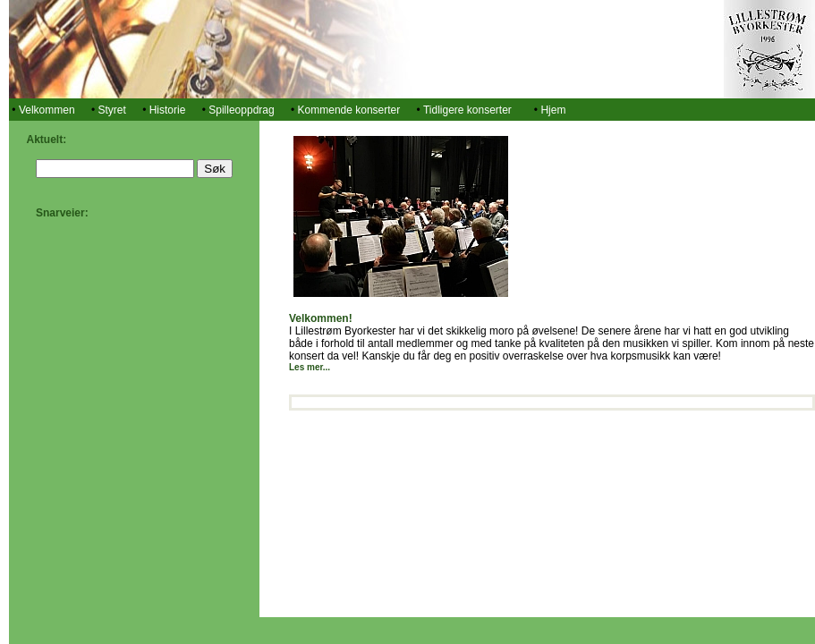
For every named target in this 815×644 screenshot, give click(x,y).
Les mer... (310, 367)
